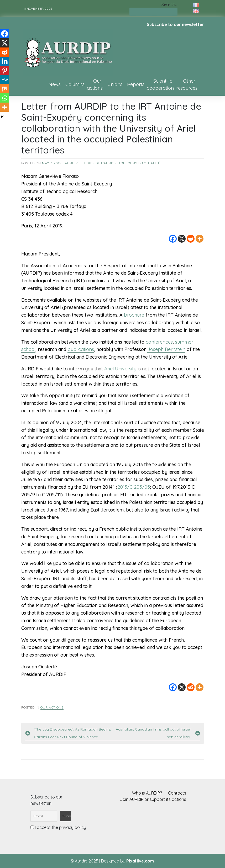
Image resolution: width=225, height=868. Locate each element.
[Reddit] (191, 239)
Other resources (187, 84)
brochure (134, 315)
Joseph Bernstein (166, 349)
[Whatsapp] (5, 98)
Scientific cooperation (160, 84)
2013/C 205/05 (134, 487)
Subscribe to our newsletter (175, 24)
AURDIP (71, 163)
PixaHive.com (140, 861)
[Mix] (5, 89)
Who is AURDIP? (147, 793)
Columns (75, 84)
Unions (115, 84)
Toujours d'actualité (139, 163)
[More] (200, 239)
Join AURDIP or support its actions (153, 799)
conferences (159, 342)
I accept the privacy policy (58, 827)
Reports (136, 84)
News (55, 84)
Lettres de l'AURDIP (98, 163)
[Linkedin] (5, 61)
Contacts (177, 793)
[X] (182, 239)
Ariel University (120, 369)
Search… (169, 4)
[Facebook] (173, 239)
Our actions (95, 84)
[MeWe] (5, 80)
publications (81, 349)
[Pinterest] (5, 70)
